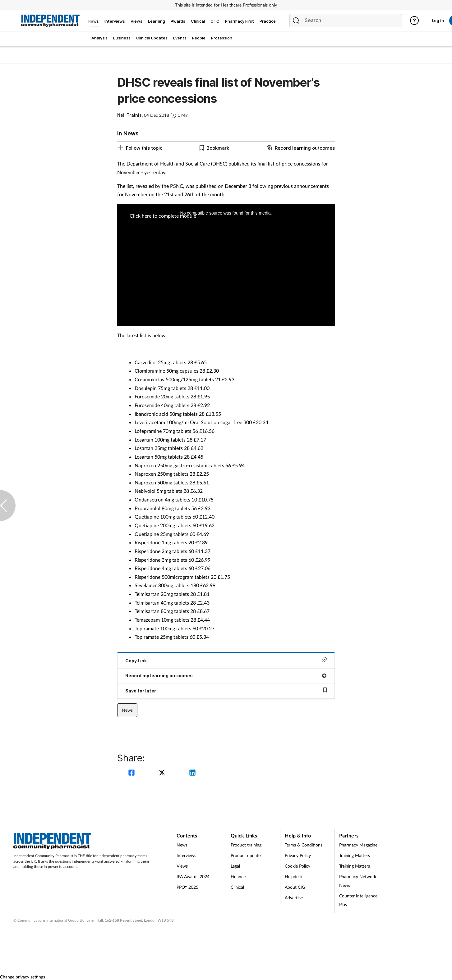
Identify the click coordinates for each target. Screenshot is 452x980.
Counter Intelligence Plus (358, 900)
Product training (246, 845)
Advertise (294, 898)
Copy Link (226, 660)
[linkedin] (192, 773)
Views (182, 866)
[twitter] (163, 773)
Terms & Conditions (304, 845)
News (127, 710)
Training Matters (355, 855)
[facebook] (132, 773)
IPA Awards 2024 (193, 876)
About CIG (295, 887)
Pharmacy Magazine (358, 845)
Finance (238, 876)
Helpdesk (294, 876)
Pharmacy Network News (358, 881)
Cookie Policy (297, 866)
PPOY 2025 (187, 887)
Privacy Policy (298, 855)
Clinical (237, 887)
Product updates (247, 855)
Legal (235, 866)
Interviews (186, 855)
